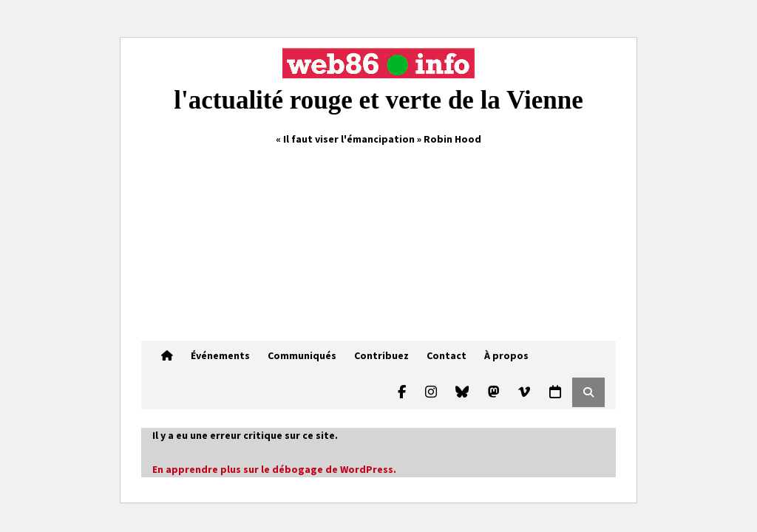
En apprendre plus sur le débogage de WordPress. (274, 469)
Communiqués (302, 355)
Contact (447, 355)
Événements (220, 355)
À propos (506, 355)
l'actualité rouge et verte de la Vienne (378, 100)
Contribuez (381, 355)
